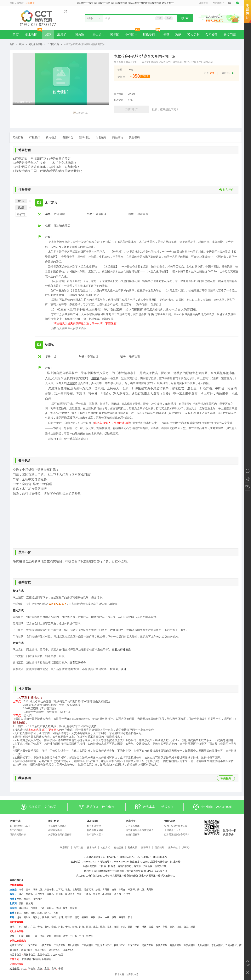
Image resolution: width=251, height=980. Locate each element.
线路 (48, 35)
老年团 (115, 35)
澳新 (19, 899)
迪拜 (114, 890)
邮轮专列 (150, 35)
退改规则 (119, 100)
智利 (58, 908)
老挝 (61, 917)
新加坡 (27, 917)
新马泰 (46, 917)
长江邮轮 (26, 959)
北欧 (40, 913)
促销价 (121, 77)
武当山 (57, 936)
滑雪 (65, 936)
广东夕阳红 (60, 945)
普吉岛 (50, 894)
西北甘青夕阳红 (104, 945)
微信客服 (119, 848)
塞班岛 (97, 894)
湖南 (137, 927)
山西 (186, 927)
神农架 (90, 936)
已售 (206, 73)
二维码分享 (80, 113)
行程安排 (35, 137)
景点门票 (230, 35)
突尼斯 (150, 890)
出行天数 (119, 94)
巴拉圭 (34, 908)
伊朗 (114, 917)
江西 (116, 927)
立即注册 (30, 3)
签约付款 (84, 137)
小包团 (131, 35)
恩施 (49, 936)
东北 (123, 927)
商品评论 (118, 137)
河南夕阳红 (148, 945)
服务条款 (173, 848)
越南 (19, 917)
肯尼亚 (106, 890)
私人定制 (193, 35)
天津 (130, 927)
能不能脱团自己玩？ (20, 826)
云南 (75, 927)
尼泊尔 (36, 917)
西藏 (151, 927)
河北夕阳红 (55, 950)
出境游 (63, 35)
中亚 (107, 917)
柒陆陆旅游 (132, 974)
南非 (21, 890)
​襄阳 (54, 969)
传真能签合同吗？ (58, 826)
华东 (68, 927)
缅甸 (100, 917)
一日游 (20, 936)
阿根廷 (50, 908)
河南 (82, 927)
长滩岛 (20, 894)
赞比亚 (141, 890)
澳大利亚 (37, 899)
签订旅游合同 (55, 830)
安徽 (54, 927)
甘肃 (109, 927)
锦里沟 (50, 345)
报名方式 (92, 848)
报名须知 (101, 137)
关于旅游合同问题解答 (60, 835)
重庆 (102, 927)
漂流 (42, 936)
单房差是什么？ (172, 830)
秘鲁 (65, 908)
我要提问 (226, 778)
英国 (19, 913)
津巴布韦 (49, 890)
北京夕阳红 (41, 950)
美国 (21, 903)
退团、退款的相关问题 (176, 826)
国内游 (81, 35)
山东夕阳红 (32, 945)
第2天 (21, 208)
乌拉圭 (73, 908)
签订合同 (54, 821)
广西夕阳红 (87, 945)
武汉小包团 (57, 955)
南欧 (33, 913)
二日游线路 (53, 44)
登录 (21, 3)
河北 (61, 927)
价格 (120, 70)
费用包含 (51, 137)
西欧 (26, 913)
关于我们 (78, 848)
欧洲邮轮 (46, 959)
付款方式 (15, 821)
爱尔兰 (48, 913)
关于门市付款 (17, 830)
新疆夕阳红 (175, 945)
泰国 (93, 917)
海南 (158, 927)
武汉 (24, 969)
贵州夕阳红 (203, 945)
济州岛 (60, 894)
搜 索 (185, 18)
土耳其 (60, 890)
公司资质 (212, 35)
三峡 (159, 18)
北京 (95, 927)
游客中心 (131, 821)
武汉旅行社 (82, 876)
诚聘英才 (186, 848)
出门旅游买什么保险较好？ (140, 830)
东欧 (56, 913)
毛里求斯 (107, 894)
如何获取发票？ (95, 835)
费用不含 (68, 137)
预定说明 (170, 821)
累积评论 (226, 73)
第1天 (21, 201)
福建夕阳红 (120, 945)
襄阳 (28, 936)
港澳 (144, 927)
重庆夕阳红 (189, 945)
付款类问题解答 (18, 835)
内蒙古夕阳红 (17, 945)
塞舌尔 (117, 894)
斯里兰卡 (70, 894)
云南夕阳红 (231, 945)
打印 (21, 214)
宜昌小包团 (43, 955)
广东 (19, 927)
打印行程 (226, 190)
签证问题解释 (133, 835)
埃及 (68, 890)
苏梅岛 (29, 894)
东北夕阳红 (217, 945)
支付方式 (105, 848)
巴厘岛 (87, 894)
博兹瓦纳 (88, 890)
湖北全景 (14, 969)
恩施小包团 (29, 955)
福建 (179, 927)
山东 (47, 927)
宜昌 (47, 969)
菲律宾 (69, 917)
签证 (166, 35)
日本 (130, 917)
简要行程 (18, 137)
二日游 (73, 936)
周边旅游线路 (36, 44)
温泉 (169, 18)
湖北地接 (32, 35)
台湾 (12, 927)
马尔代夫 (40, 894)
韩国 (54, 917)
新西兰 (27, 899)
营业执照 (132, 848)
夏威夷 (29, 903)
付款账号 (159, 848)
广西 (33, 927)
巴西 (42, 908)
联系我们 (65, 848)
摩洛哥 (131, 890)
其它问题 (92, 821)
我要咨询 (134, 137)
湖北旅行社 (99, 876)
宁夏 (165, 927)
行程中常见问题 (95, 830)
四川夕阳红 (73, 945)
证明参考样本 (133, 826)
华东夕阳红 (134, 945)
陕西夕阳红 (162, 945)
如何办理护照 (94, 826)
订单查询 (203, 3)
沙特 (98, 890)
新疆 (193, 927)
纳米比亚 (37, 890)
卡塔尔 (122, 890)
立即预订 (131, 110)
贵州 (172, 927)
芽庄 (79, 894)
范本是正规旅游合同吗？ (177, 835)
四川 (26, 927)
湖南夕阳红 (69, 950)
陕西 (88, 927)
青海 (40, 927)
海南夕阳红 (27, 950)
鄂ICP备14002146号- (154, 871)
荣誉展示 (146, 848)
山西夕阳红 (46, 945)
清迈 (77, 917)
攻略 (178, 35)
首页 (16, 35)
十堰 (61, 969)
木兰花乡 (51, 203)
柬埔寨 (122, 917)
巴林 (28, 890)
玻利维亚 (24, 908)
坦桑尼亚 (77, 890)
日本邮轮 (36, 959)
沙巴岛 (127, 894)
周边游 (98, 35)
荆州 (82, 936)
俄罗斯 (85, 917)
